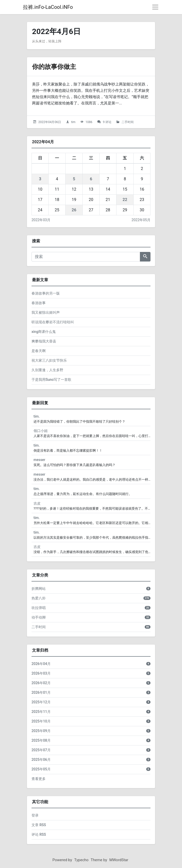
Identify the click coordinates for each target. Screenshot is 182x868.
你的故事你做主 (57, 66)
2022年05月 (141, 220)
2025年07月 (41, 750)
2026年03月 (41, 673)
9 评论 (107, 122)
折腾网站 (39, 589)
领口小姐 (41, 431)
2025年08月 (41, 740)
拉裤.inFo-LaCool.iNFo (48, 7)
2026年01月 (41, 692)
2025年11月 (41, 712)
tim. (37, 416)
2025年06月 (41, 760)
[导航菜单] (155, 7)
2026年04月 (41, 664)
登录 (35, 815)
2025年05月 (41, 769)
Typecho (82, 860)
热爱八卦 (39, 598)
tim (73, 122)
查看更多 (39, 779)
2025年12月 (41, 702)
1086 (89, 122)
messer (39, 460)
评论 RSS (39, 834)
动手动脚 (39, 617)
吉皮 (37, 503)
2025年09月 (41, 731)
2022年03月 (41, 220)
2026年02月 (41, 683)
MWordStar (119, 860)
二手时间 (128, 122)
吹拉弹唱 (39, 608)
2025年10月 (41, 721)
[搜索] (86, 257)
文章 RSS (39, 825)
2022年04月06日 (50, 122)
